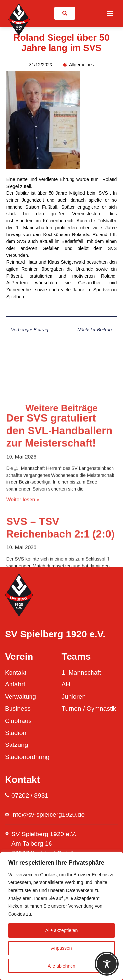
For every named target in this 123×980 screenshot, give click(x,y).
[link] (65, 13)
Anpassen (61, 948)
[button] (110, 13)
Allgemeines (81, 65)
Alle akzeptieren (62, 930)
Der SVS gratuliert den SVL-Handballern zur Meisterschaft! (59, 526)
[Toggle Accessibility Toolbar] (107, 964)
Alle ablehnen (61, 966)
